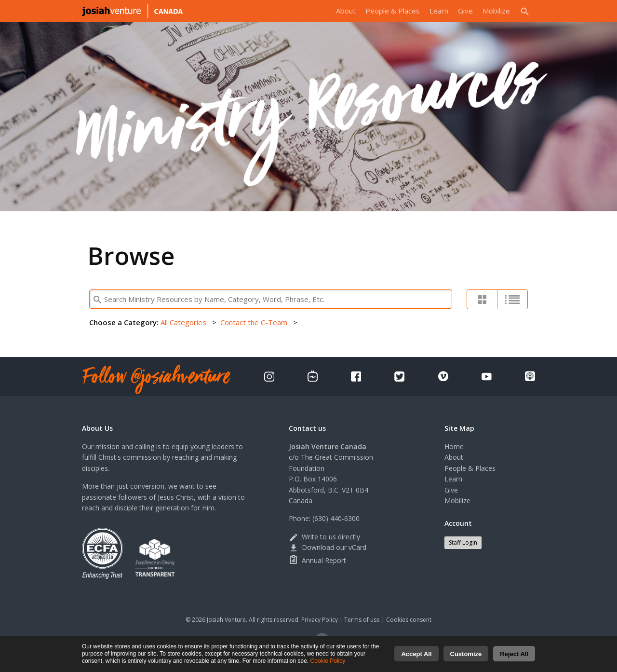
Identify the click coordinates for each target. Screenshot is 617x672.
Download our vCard (328, 547)
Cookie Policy (328, 665)
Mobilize (496, 11)
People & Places (393, 11)
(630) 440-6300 (336, 518)
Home (454, 446)
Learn (439, 11)
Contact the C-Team (254, 322)
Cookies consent (409, 620)
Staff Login (463, 542)
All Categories (183, 322)
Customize (466, 658)
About (346, 11)
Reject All (514, 658)
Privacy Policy (320, 620)
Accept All (416, 658)
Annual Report (317, 560)
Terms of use (362, 620)
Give (465, 11)
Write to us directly (324, 537)
